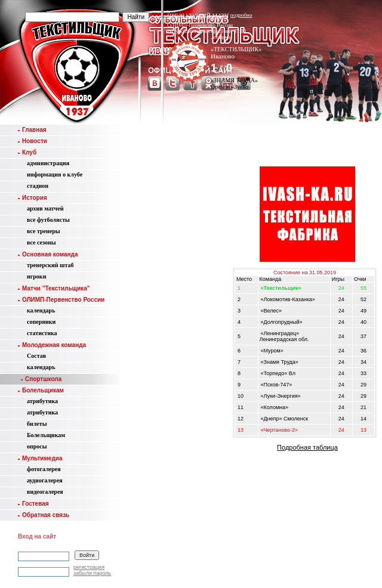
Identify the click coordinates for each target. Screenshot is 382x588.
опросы (37, 446)
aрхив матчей (45, 208)
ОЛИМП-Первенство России (61, 300)
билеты (37, 424)
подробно (241, 15)
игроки (36, 276)
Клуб (27, 152)
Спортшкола (41, 379)
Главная (32, 130)
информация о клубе (55, 174)
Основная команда (48, 254)
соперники (41, 322)
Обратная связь (44, 515)
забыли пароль (92, 573)
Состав (36, 356)
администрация (48, 163)
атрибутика (42, 401)
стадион (38, 186)
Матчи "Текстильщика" (54, 288)
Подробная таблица (307, 447)
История (33, 198)
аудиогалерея (45, 480)
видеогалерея (45, 492)
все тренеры (44, 231)
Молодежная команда (52, 345)
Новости (33, 141)
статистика (42, 333)
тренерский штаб (50, 265)
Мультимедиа (40, 458)
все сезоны (41, 242)
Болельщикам (41, 390)
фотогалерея (44, 469)
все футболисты (48, 220)
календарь (41, 310)
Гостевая (33, 504)
